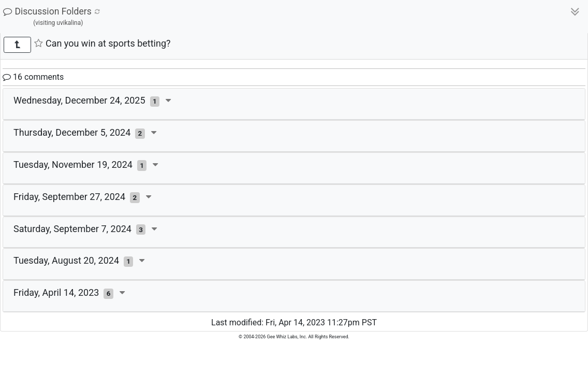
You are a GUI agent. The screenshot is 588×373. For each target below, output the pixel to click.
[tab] (294, 104)
